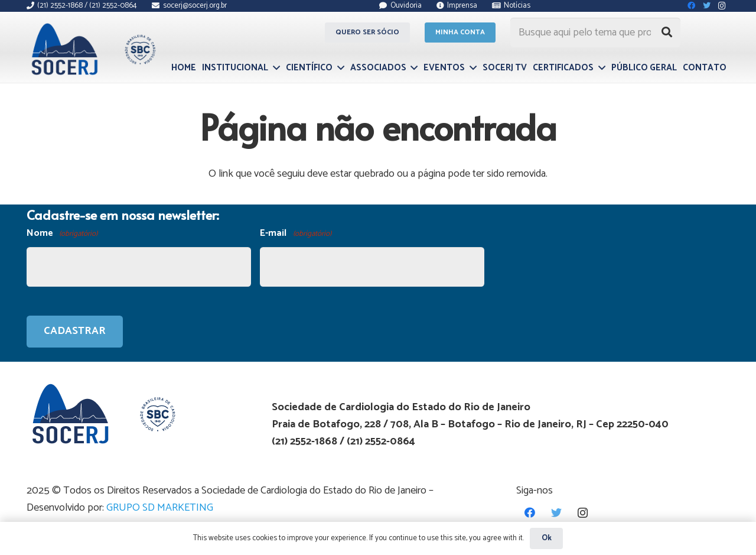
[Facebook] (529, 513)
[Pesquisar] (667, 33)
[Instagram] (583, 513)
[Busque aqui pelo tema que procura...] (595, 33)
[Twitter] (556, 513)
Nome (62, 234)
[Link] (92, 49)
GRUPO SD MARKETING (160, 508)
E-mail (295, 234)
